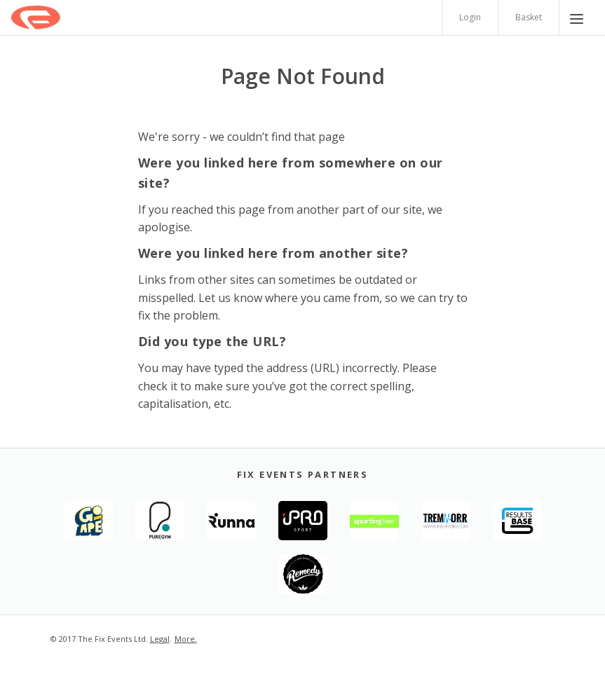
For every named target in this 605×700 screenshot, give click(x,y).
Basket (529, 17)
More (185, 639)
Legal (160, 639)
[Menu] (577, 18)
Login (470, 17)
